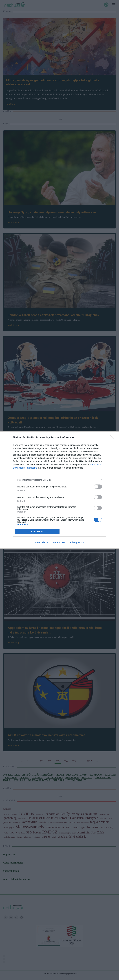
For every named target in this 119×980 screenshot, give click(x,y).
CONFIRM (37, 532)
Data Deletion (42, 542)
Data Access (59, 542)
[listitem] (59, 480)
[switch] (98, 487)
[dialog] (59, 490)
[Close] (113, 438)
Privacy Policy (77, 542)
